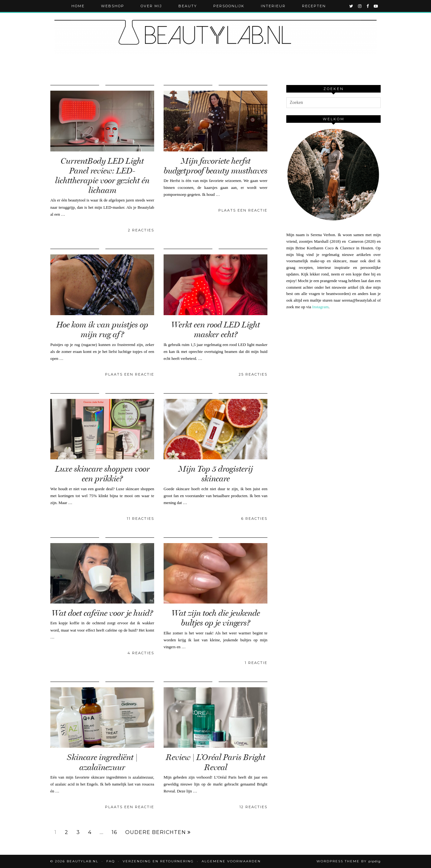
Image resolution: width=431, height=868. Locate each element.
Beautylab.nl (83, 861)
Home (78, 6)
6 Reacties (254, 519)
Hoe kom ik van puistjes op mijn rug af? (102, 330)
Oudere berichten (158, 832)
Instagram (320, 307)
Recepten (314, 6)
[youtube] (376, 6)
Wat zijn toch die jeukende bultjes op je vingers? (216, 618)
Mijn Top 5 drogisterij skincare (216, 474)
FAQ (111, 861)
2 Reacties (141, 230)
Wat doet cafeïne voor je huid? (102, 613)
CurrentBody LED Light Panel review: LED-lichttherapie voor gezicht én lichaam (102, 176)
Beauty (188, 6)
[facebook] (368, 6)
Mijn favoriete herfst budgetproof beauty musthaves (216, 166)
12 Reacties (253, 807)
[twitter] (351, 6)
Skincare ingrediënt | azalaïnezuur (102, 762)
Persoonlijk (229, 6)
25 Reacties (253, 374)
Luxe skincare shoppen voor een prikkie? (102, 474)
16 (114, 832)
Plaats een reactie (243, 210)
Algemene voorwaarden (231, 861)
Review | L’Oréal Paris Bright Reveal (216, 762)
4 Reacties (141, 653)
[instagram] (360, 6)
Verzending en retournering (158, 861)
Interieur (273, 6)
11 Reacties (140, 519)
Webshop (113, 6)
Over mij (151, 6)
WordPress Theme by (349, 861)
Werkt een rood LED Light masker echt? (216, 330)
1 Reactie (256, 663)
